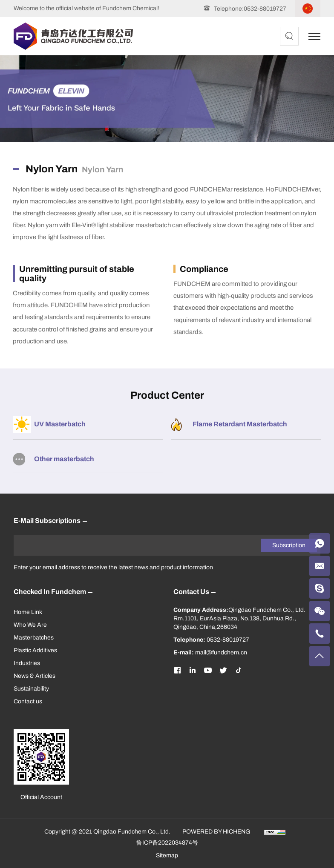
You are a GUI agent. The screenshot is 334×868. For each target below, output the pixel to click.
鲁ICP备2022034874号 (167, 843)
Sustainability (31, 689)
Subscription (289, 545)
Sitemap (167, 855)
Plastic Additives (35, 650)
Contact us (28, 701)
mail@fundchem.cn (221, 652)
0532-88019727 (265, 9)
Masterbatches (34, 638)
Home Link (28, 612)
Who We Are (30, 625)
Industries (27, 663)
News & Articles (35, 676)
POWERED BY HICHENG (216, 832)
